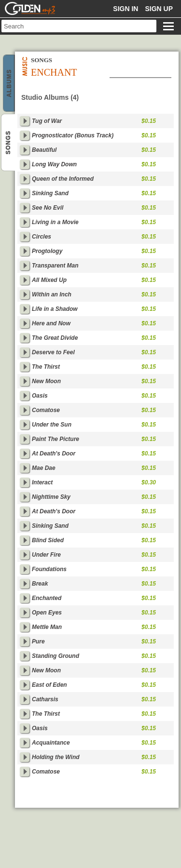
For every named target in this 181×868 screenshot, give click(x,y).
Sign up (159, 9)
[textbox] (79, 26)
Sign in (125, 9)
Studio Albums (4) (50, 97)
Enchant (9, 84)
